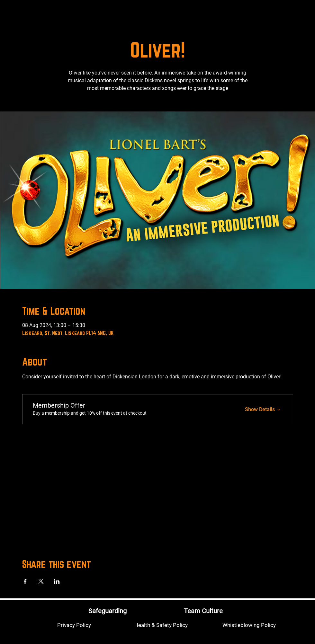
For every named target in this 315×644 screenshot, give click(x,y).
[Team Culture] (203, 611)
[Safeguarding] (107, 611)
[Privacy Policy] (74, 625)
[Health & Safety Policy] (161, 625)
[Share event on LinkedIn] (57, 581)
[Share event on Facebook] (25, 581)
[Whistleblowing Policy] (249, 625)
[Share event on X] (41, 581)
